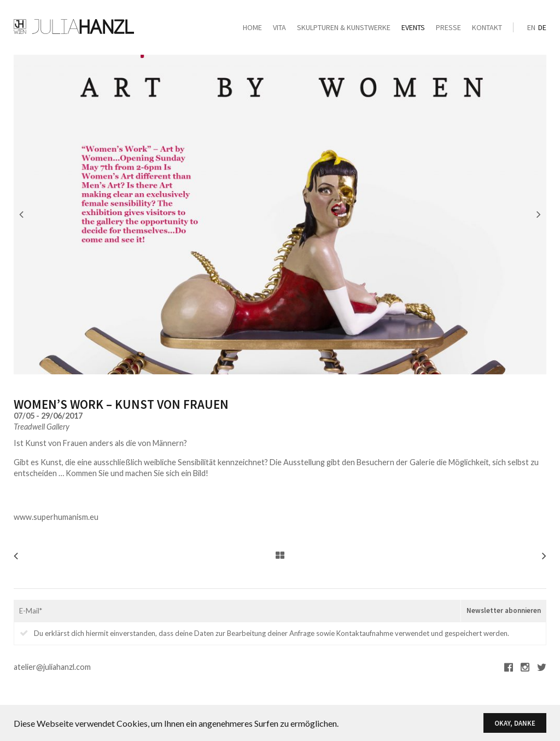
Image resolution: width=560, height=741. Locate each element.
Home (252, 27)
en (531, 27)
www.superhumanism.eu (56, 517)
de (542, 27)
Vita (279, 27)
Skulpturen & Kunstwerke (344, 27)
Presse (448, 27)
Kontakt (487, 27)
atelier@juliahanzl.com (52, 667)
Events (413, 27)
